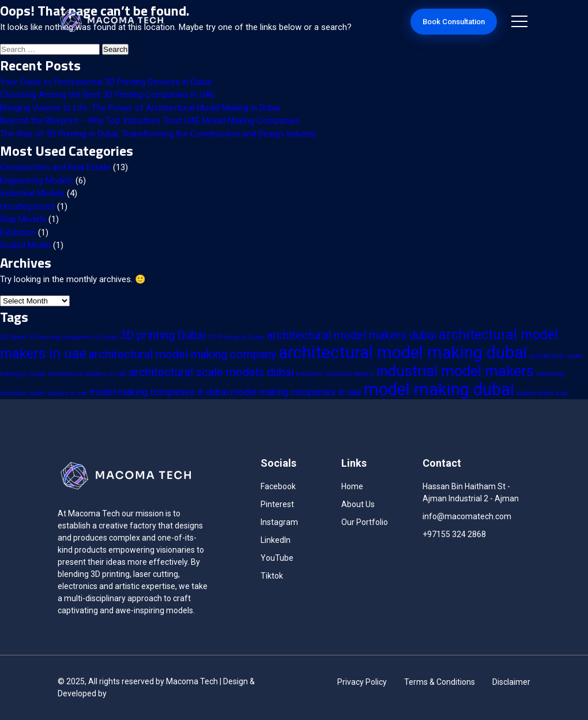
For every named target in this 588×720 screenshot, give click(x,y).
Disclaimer (511, 682)
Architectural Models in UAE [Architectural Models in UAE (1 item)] (88, 374)
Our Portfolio (365, 522)
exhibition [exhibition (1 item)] (310, 374)
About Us (358, 504)
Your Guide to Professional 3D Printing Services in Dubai (106, 82)
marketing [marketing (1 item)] (550, 374)
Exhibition (18, 232)
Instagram (279, 522)
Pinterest (277, 504)
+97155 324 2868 (454, 534)
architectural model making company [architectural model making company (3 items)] (182, 354)
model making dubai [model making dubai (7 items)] (439, 389)
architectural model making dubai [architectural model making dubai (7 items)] (403, 352)
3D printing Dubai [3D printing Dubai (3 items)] (163, 335)
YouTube (277, 558)
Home (352, 486)
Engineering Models (37, 181)
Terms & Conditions (440, 682)
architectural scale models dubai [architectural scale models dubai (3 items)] (212, 372)
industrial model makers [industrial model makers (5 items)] (455, 371)
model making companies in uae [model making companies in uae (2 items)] (296, 392)
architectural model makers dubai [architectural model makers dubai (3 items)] (352, 335)
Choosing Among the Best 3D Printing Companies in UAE (108, 95)
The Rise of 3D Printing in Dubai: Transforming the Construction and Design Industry (158, 134)
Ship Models (23, 219)
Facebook (278, 486)
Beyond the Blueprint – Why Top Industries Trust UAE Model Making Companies (150, 121)
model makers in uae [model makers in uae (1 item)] (58, 393)
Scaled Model (25, 245)
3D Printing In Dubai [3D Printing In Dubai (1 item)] (236, 337)
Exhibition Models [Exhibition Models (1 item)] (350, 374)
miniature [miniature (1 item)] (13, 393)
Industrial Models (32, 193)
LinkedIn (276, 540)
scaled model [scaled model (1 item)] (535, 393)
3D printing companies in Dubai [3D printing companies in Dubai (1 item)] (73, 337)
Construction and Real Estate (55, 167)
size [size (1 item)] (562, 393)
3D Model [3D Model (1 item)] (14, 337)
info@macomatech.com (467, 516)
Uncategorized (27, 207)
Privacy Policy (362, 682)
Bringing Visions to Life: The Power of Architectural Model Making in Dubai (140, 108)
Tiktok (272, 576)
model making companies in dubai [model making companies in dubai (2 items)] (159, 392)
